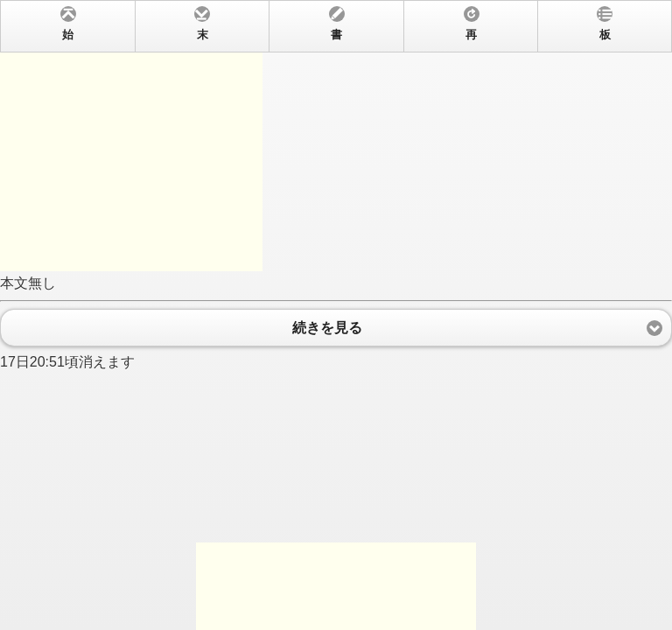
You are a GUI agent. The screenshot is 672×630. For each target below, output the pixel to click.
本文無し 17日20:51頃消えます (336, 315)
